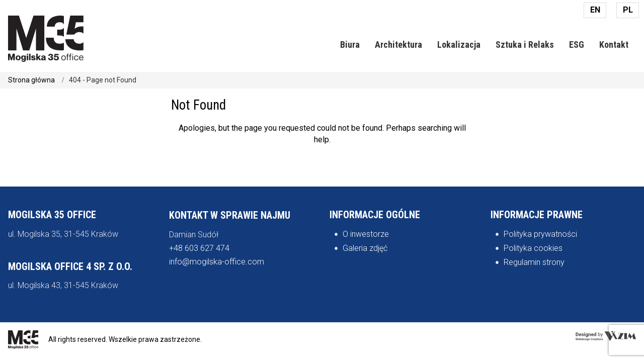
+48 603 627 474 (199, 248)
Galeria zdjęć (365, 248)
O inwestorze (366, 234)
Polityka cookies (533, 248)
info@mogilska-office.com (217, 262)
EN (595, 10)
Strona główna (31, 80)
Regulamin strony (534, 262)
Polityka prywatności (540, 234)
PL (628, 10)
